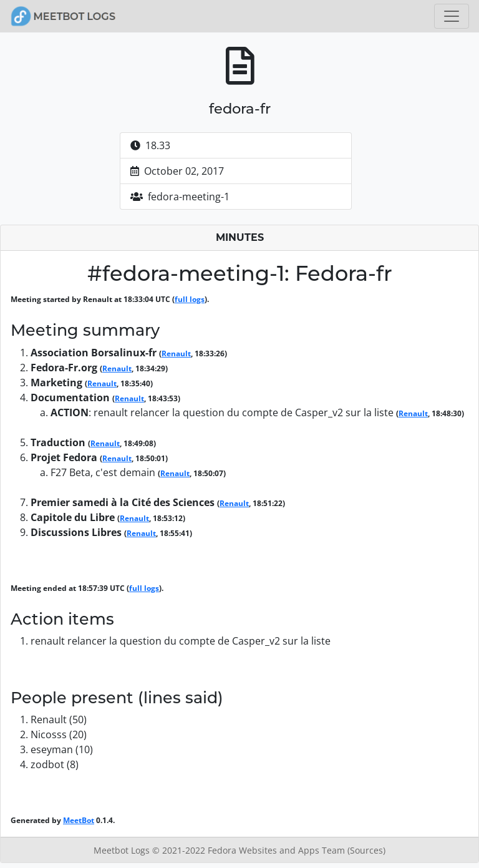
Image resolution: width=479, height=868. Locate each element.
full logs (190, 299)
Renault (176, 354)
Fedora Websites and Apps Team (278, 850)
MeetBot (79, 820)
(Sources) (366, 850)
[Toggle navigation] (452, 16)
